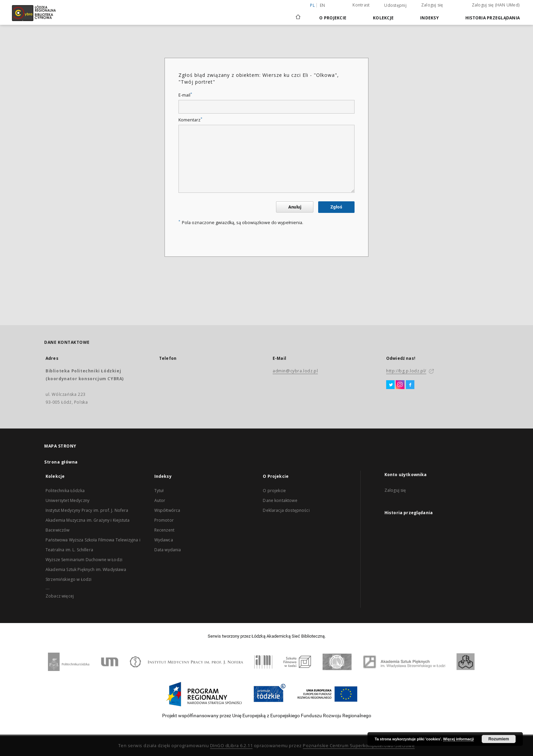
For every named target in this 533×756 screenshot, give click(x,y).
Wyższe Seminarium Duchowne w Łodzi (84, 560)
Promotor (164, 520)
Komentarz (190, 120)
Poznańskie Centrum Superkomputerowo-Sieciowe (359, 746)
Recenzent (164, 530)
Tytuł (159, 491)
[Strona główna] (298, 14)
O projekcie (274, 491)
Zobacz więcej (60, 596)
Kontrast (361, 5)
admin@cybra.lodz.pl (295, 371)
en (323, 5)
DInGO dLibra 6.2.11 (231, 746)
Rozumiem (499, 739)
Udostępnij (395, 5)
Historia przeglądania (493, 18)
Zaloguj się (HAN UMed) (496, 5)
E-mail (185, 95)
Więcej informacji (459, 739)
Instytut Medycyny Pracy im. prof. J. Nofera (87, 510)
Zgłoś (336, 207)
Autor (160, 500)
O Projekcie (333, 18)
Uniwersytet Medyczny (67, 500)
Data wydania (168, 550)
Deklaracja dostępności (286, 510)
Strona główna (61, 462)
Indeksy (429, 18)
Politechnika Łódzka (65, 491)
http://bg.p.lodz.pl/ (406, 371)
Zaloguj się (432, 5)
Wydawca (164, 540)
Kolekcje (383, 18)
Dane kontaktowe (280, 500)
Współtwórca (167, 510)
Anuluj (295, 207)
